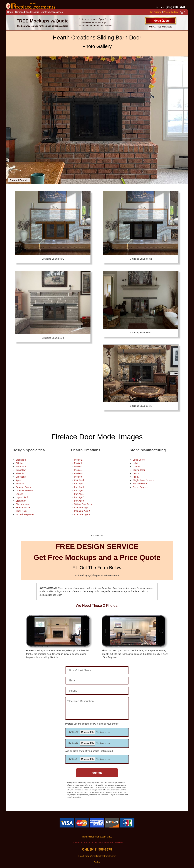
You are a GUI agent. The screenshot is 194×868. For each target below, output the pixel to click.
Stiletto (19, 463)
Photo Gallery (171, 12)
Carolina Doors (23, 487)
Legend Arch (22, 497)
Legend (19, 494)
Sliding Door (139, 470)
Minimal (137, 467)
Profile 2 (78, 463)
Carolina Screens (24, 490)
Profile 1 (78, 460)
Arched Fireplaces (25, 514)
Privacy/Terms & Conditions (109, 842)
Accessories (57, 12)
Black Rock (21, 511)
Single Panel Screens (143, 480)
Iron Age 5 (79, 497)
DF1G (136, 473)
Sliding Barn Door (83, 504)
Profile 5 (78, 473)
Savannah (21, 467)
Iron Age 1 (79, 484)
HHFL (136, 477)
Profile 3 (78, 467)
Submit (97, 773)
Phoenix (20, 473)
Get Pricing (156, 12)
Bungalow (21, 470)
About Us (89, 842)
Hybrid (136, 463)
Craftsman (21, 501)
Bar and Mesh (140, 484)
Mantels (45, 12)
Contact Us (77, 842)
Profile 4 (78, 470)
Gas (28, 12)
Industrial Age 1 (82, 508)
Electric (35, 12)
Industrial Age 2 (82, 511)
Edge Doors (139, 460)
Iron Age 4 (79, 494)
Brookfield (21, 460)
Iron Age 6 (79, 501)
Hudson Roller (23, 508)
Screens (19, 12)
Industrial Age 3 (82, 514)
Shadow (20, 484)
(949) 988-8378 (175, 7)
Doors (10, 12)
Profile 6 (78, 477)
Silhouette (21, 477)
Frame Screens (140, 487)
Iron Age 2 (79, 487)
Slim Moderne (23, 504)
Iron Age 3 (79, 490)
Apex (18, 480)
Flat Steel (79, 480)
